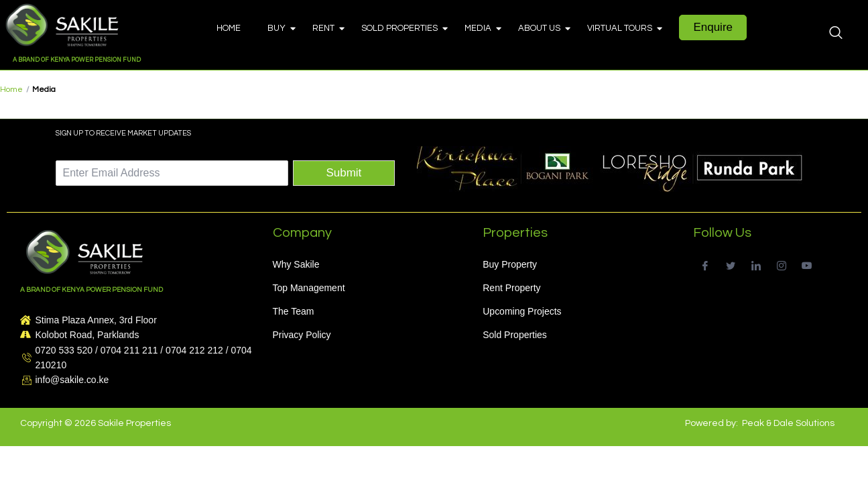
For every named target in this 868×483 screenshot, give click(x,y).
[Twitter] (730, 265)
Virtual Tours (623, 28)
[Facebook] (705, 265)
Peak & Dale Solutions (788, 423)
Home (229, 28)
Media (481, 28)
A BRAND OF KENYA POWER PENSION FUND (77, 60)
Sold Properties (403, 28)
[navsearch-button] (836, 35)
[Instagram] (781, 265)
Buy (280, 28)
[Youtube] (807, 265)
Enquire (713, 27)
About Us (543, 28)
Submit (344, 173)
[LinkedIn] (756, 265)
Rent (327, 28)
